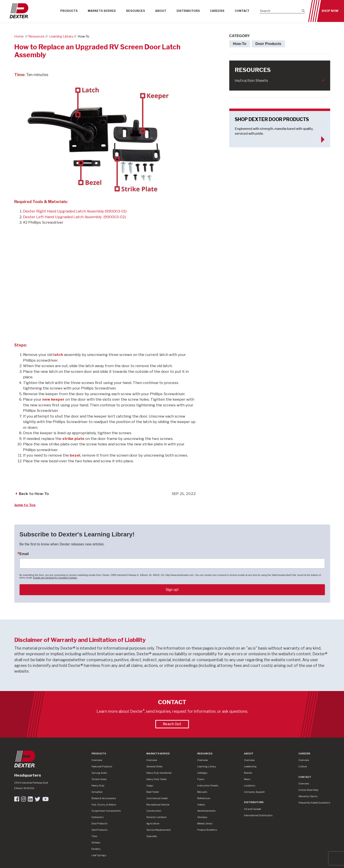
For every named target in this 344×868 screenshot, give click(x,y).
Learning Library (61, 36)
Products (69, 11)
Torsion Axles (99, 779)
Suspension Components (106, 811)
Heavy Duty (98, 786)
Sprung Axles (99, 773)
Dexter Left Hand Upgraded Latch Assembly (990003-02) (74, 217)
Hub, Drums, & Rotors (104, 805)
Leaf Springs (99, 855)
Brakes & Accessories (104, 798)
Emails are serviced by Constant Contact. (55, 578)
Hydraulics (98, 817)
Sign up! (172, 590)
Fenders (96, 849)
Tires (94, 836)
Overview (97, 760)
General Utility (154, 766)
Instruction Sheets (251, 80)
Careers (217, 11)
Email (24, 554)
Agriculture (153, 823)
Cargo (150, 786)
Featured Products (102, 766)
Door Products (99, 823)
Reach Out (172, 724)
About (161, 11)
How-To (83, 36)
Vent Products (99, 830)
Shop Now (330, 11)
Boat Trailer (153, 792)
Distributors (188, 11)
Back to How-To (32, 494)
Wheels (96, 843)
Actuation (97, 792)
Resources (136, 11)
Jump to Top (25, 505)
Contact (242, 11)
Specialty (152, 836)
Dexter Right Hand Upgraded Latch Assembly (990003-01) (75, 211)
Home (19, 36)
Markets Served (102, 11)
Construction (154, 811)
